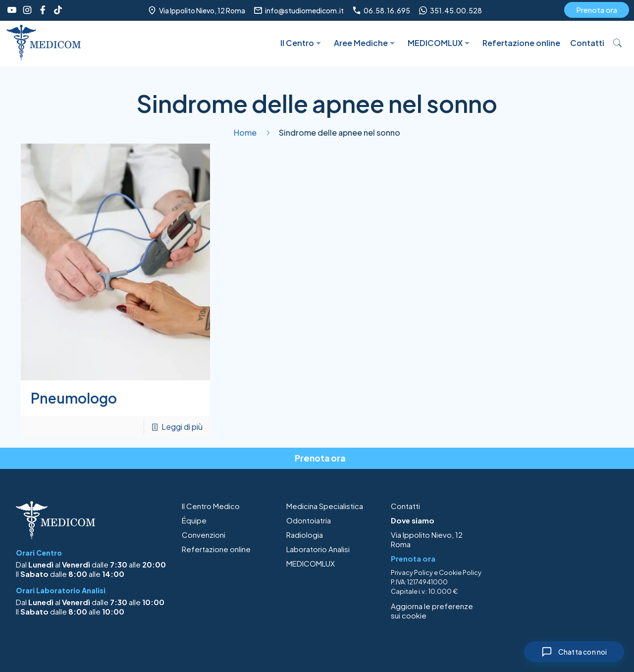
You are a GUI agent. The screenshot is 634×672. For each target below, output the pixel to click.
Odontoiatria (309, 520)
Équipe (194, 520)
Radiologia (305, 535)
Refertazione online (216, 549)
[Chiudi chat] (574, 652)
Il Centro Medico (211, 506)
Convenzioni (204, 535)
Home (245, 132)
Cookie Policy (460, 572)
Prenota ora (597, 10)
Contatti (405, 506)
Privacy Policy (412, 572)
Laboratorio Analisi (318, 549)
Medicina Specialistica (325, 506)
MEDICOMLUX (311, 563)
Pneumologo (74, 398)
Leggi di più (182, 427)
